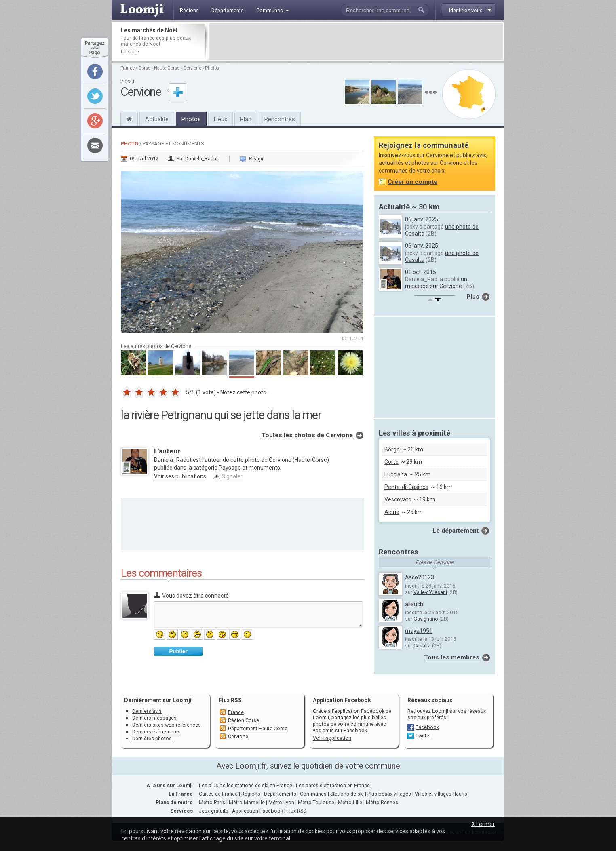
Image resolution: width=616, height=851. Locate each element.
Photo (130, 144)
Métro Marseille (247, 802)
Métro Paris (212, 802)
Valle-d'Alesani (430, 592)
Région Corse (244, 720)
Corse (144, 68)
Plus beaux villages (389, 794)
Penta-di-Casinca (406, 487)
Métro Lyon (281, 802)
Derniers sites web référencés (167, 725)
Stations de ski (347, 794)
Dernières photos (152, 738)
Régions (251, 794)
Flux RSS (230, 700)
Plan (246, 119)
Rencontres (280, 119)
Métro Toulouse (316, 802)
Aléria (392, 512)
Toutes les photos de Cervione (307, 435)
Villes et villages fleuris (441, 794)
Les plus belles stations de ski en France (246, 785)
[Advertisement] (356, 42)
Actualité (157, 119)
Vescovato (398, 499)
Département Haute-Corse (258, 728)
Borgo (392, 449)
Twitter (423, 736)
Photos (212, 68)
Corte (391, 462)
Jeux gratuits (214, 811)
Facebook (427, 727)
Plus (473, 297)
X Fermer (483, 824)
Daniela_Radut (201, 159)
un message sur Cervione (436, 283)
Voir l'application (332, 738)
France (128, 68)
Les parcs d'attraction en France (333, 785)
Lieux (220, 119)
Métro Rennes (382, 802)
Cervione (192, 68)
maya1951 (419, 631)
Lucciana (396, 474)
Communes (313, 794)
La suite (130, 52)
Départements (280, 794)
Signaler (232, 476)
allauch (414, 604)
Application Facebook (257, 811)
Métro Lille (350, 802)
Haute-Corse (167, 68)
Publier (178, 651)
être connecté (211, 596)
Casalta (422, 646)
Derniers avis (147, 711)
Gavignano (426, 619)
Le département (456, 531)
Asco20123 (420, 577)
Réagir (256, 159)
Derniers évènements (156, 732)
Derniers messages (154, 718)
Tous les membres (452, 657)
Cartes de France (218, 794)
